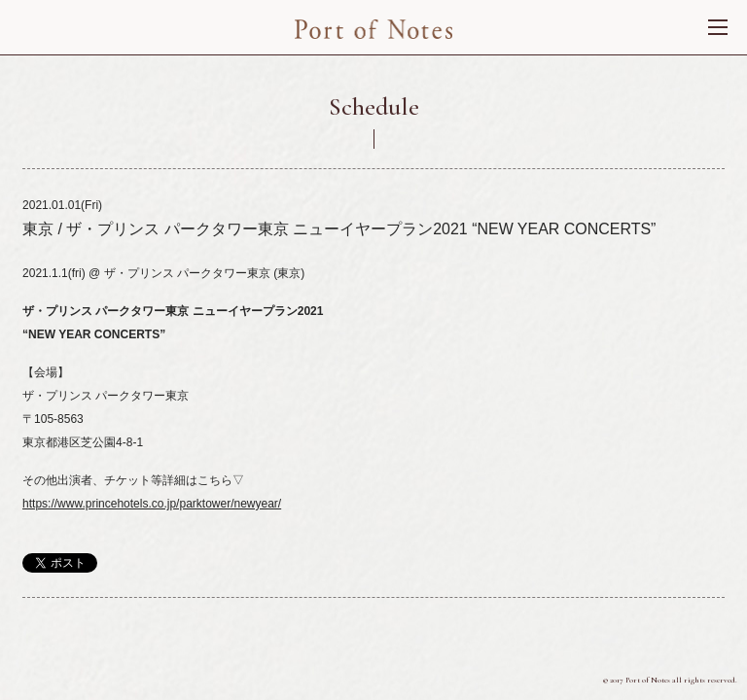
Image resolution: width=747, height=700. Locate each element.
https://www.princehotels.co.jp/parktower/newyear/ (152, 504)
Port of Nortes (374, 29)
